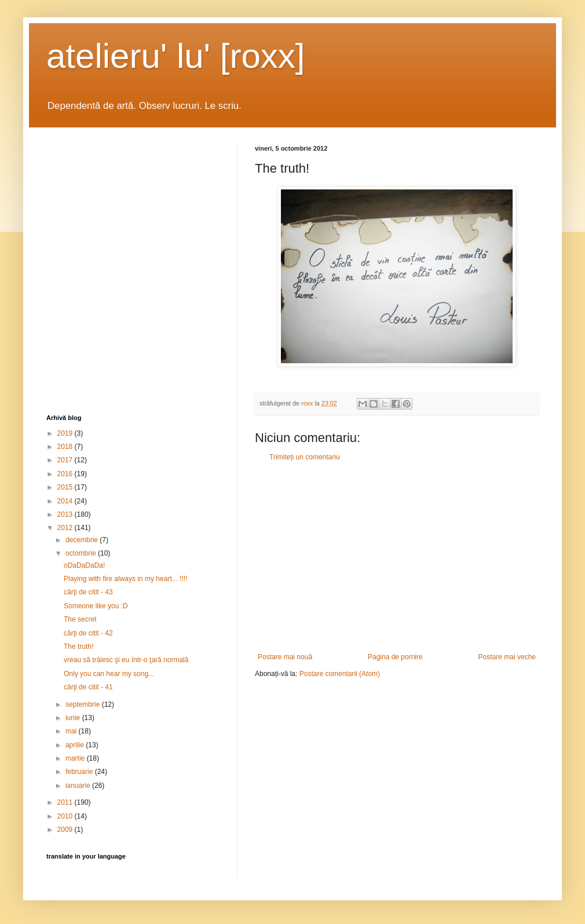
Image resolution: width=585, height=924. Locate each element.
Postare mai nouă (285, 657)
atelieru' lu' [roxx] (175, 56)
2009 (66, 830)
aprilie (76, 745)
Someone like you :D (96, 606)
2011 (66, 802)
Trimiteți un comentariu (305, 457)
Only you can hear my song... (109, 674)
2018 (66, 447)
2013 (66, 514)
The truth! (78, 647)
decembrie (83, 540)
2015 (66, 487)
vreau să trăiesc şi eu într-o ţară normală (126, 660)
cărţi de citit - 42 (88, 633)
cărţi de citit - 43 (88, 592)
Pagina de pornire (395, 657)
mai (72, 731)
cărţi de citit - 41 (88, 687)
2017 (66, 460)
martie (76, 758)
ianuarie (79, 786)
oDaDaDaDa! (84, 565)
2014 (66, 501)
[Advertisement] (397, 557)
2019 (66, 433)
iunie (74, 718)
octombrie (82, 553)
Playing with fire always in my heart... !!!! (125, 579)
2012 (66, 528)
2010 (66, 816)
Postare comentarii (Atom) (340, 674)
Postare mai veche (507, 657)
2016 (66, 474)
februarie (80, 772)
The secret (80, 619)
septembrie (84, 704)
